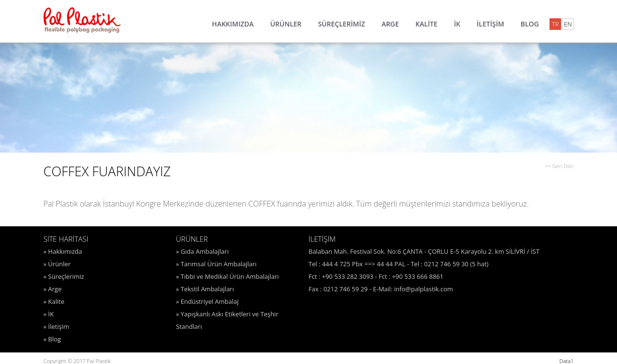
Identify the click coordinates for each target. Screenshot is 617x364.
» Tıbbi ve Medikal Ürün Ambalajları (227, 276)
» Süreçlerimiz (64, 276)
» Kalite (54, 301)
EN (568, 24)
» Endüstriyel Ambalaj (207, 301)
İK (457, 24)
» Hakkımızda (63, 251)
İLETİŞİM (490, 24)
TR (556, 24)
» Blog (52, 339)
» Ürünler (57, 264)
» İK (48, 314)
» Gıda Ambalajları (202, 251)
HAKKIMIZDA (233, 24)
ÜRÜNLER (286, 24)
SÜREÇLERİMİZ (342, 24)
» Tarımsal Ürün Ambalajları (216, 264)
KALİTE (427, 24)
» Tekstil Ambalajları (205, 289)
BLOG (530, 24)
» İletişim (56, 326)
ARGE (390, 24)
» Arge (53, 289)
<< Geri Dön (559, 166)
